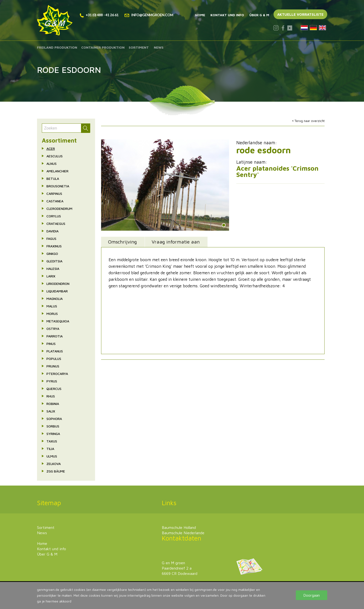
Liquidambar (57, 291)
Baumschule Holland (179, 527)
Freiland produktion (57, 47)
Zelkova (54, 464)
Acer (51, 148)
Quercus (54, 389)
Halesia (53, 269)
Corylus (54, 216)
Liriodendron (58, 284)
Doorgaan (312, 595)
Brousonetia (58, 186)
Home (200, 15)
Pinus (51, 344)
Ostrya (53, 329)
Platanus (55, 351)
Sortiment (139, 47)
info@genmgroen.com (149, 15)
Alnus (52, 164)
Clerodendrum (59, 209)
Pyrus (52, 381)
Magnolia (55, 299)
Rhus (51, 396)
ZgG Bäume (56, 471)
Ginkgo (52, 254)
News (159, 47)
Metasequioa (58, 321)
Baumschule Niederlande (183, 533)
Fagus (51, 239)
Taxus (52, 441)
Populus (54, 359)
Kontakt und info (227, 15)
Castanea (55, 201)
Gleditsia (54, 261)
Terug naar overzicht (310, 121)
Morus (52, 314)
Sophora (54, 419)
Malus (52, 306)
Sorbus (53, 426)
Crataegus (56, 224)
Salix (51, 411)
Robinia (53, 404)
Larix (51, 276)
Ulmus (52, 456)
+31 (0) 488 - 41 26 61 (99, 15)
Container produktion (103, 47)
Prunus (53, 366)
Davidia (52, 231)
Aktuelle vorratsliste (300, 14)
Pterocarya (57, 374)
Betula (53, 179)
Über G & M (259, 15)
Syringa (53, 434)
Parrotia (55, 336)
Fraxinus (54, 246)
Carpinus (54, 194)
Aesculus (55, 156)
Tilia (50, 449)
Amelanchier (57, 171)
